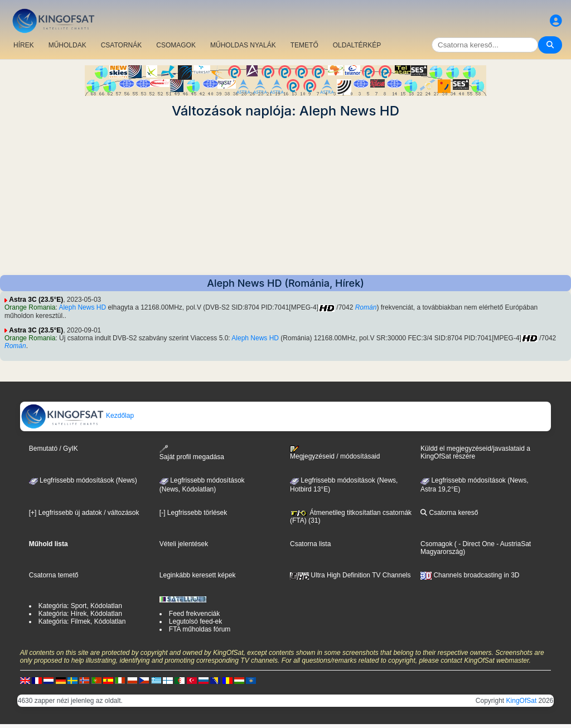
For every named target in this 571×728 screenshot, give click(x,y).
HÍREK (24, 45)
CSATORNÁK (122, 45)
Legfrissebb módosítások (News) (83, 480)
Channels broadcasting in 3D (470, 575)
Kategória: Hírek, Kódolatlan (80, 614)
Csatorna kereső (449, 513)
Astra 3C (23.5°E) (36, 300)
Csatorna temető (54, 575)
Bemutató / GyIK (54, 449)
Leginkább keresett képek (198, 575)
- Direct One (476, 544)
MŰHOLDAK (67, 45)
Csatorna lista (310, 544)
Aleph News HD (82, 307)
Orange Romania (30, 307)
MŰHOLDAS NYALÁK (243, 45)
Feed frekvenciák (194, 614)
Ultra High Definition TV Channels (350, 575)
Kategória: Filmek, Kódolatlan (82, 621)
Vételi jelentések (184, 544)
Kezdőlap (77, 416)
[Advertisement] (285, 197)
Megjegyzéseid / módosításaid (335, 453)
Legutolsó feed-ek (195, 621)
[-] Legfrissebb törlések (193, 513)
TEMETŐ (304, 45)
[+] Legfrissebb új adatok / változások (84, 513)
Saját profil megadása (192, 453)
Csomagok (436, 544)
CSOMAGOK (176, 45)
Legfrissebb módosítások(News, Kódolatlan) (202, 485)
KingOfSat (522, 701)
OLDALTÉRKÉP (357, 45)
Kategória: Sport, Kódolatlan (80, 606)
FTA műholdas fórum (200, 629)
